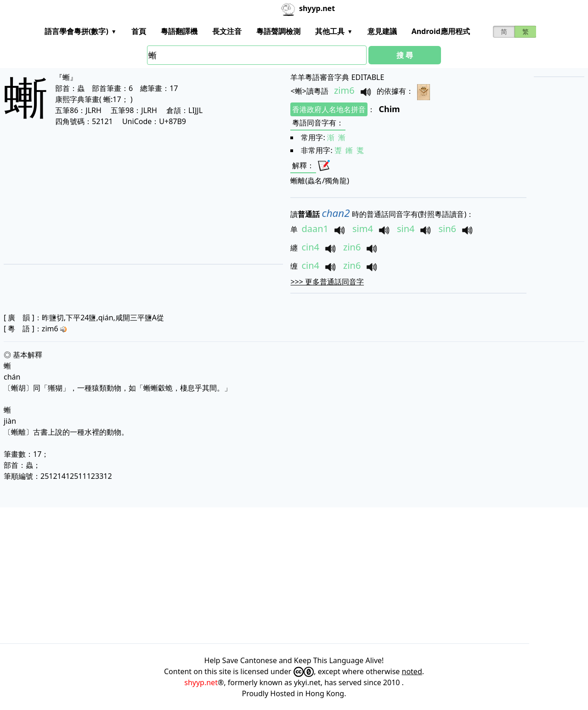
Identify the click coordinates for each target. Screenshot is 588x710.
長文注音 (227, 31)
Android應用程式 (441, 31)
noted (412, 671)
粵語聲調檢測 (278, 31)
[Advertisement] (119, 195)
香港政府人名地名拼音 (329, 109)
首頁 (139, 31)
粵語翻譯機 (179, 31)
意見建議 (382, 31)
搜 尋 (405, 55)
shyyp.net (201, 682)
